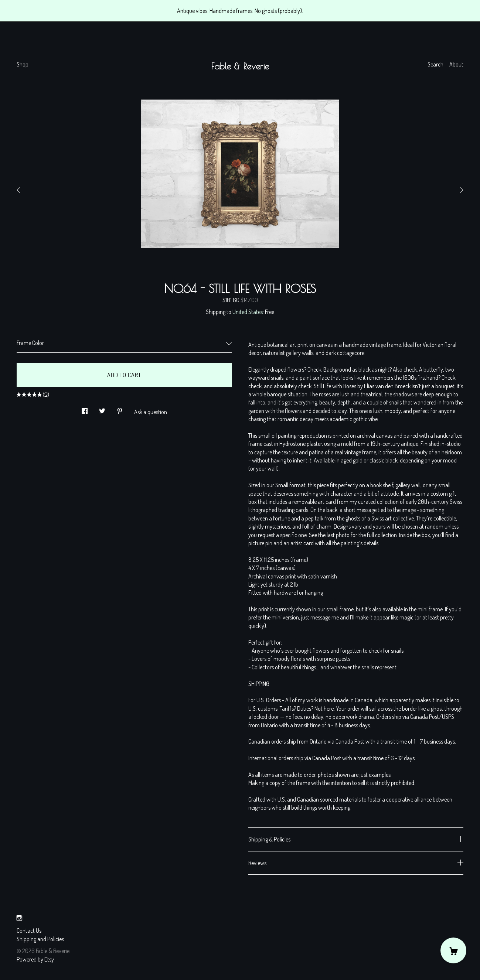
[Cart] (453, 950)
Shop (23, 64)
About (456, 64)
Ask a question (151, 412)
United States (248, 312)
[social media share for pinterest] (120, 409)
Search (435, 64)
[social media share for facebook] (85, 409)
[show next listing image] (445, 188)
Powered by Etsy (35, 959)
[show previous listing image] (35, 188)
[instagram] (19, 918)
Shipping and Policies (40, 939)
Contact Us (29, 931)
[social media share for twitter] (102, 409)
